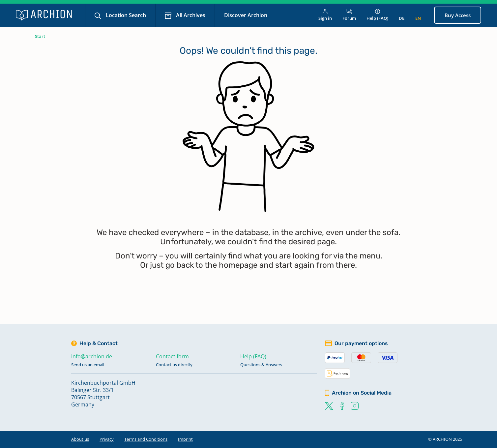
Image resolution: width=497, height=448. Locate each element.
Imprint (185, 439)
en (418, 18)
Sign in (325, 15)
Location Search (125, 15)
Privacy (107, 439)
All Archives (190, 15)
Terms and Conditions (146, 439)
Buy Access (458, 15)
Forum (349, 15)
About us (80, 439)
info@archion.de (92, 356)
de (402, 18)
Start (40, 36)
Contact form (172, 356)
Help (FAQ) (377, 15)
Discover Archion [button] (246, 15)
